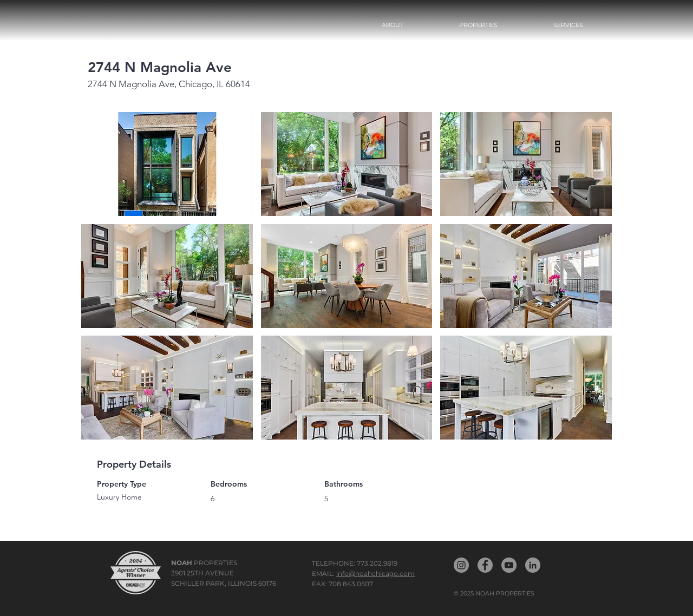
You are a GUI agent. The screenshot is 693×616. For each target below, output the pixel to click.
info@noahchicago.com (375, 574)
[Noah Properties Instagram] (461, 565)
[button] (478, 25)
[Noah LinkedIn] (533, 565)
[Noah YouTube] (509, 565)
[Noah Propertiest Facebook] (485, 565)
